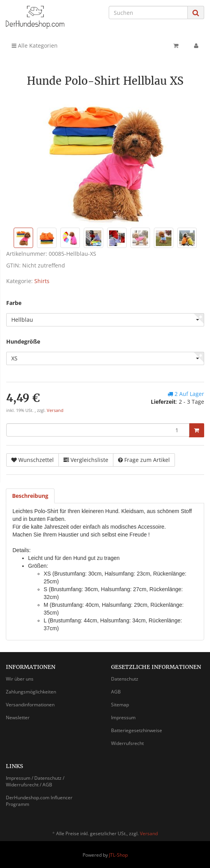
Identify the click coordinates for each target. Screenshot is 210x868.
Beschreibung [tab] (30, 496)
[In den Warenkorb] (197, 430)
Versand (55, 410)
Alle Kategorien (35, 45)
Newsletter (18, 717)
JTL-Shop (118, 855)
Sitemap (120, 705)
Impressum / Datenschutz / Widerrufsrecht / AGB (35, 781)
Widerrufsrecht (127, 743)
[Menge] (98, 430)
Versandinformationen (30, 705)
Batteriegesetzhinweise (137, 730)
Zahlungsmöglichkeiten (31, 692)
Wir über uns (20, 679)
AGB (116, 692)
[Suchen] (148, 12)
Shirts (42, 281)
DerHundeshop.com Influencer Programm (39, 801)
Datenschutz (125, 679)
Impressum (123, 717)
